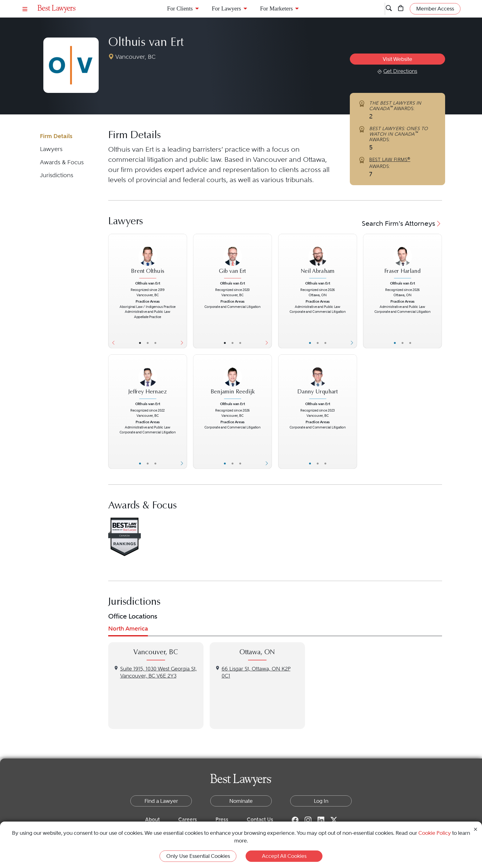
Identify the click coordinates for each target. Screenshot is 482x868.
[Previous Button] (112, 291)
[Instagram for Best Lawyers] (308, 820)
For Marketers (276, 8)
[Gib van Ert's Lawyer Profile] (232, 259)
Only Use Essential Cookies (198, 856)
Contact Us (260, 819)
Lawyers (51, 149)
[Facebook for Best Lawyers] (295, 820)
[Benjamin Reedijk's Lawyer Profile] (232, 380)
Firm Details (56, 136)
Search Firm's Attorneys (402, 223)
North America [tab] (128, 629)
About (152, 819)
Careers (188, 819)
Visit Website (397, 59)
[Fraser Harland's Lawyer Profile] (402, 259)
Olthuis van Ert (146, 43)
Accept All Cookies (284, 856)
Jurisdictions (57, 175)
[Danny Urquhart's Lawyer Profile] (318, 380)
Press (222, 819)
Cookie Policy (435, 833)
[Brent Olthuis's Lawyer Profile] (148, 259)
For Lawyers (226, 8)
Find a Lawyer (161, 801)
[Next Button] (183, 291)
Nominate (241, 801)
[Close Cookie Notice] (476, 829)
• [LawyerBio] (147, 343)
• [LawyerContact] (155, 343)
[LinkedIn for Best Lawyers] (321, 820)
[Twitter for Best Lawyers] (334, 820)
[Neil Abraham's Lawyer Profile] (318, 259)
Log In (321, 801)
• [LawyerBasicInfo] (140, 343)
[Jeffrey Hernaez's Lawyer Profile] (148, 380)
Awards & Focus (62, 162)
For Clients (180, 8)
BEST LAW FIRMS (390, 160)
